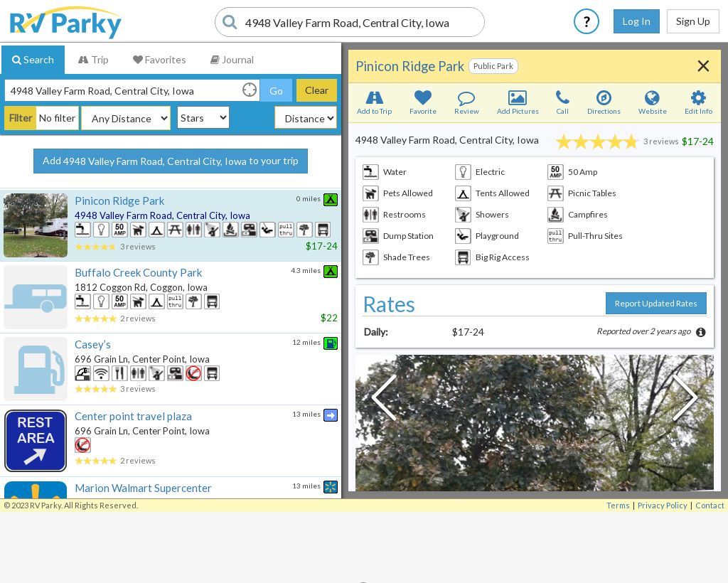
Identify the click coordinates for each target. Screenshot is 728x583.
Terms (618, 505)
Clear (317, 90)
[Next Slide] (685, 401)
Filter (21, 118)
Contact (710, 505)
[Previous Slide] (384, 401)
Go (276, 91)
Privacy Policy (663, 505)
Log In (637, 21)
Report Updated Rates (656, 303)
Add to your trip (171, 161)
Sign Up (693, 21)
